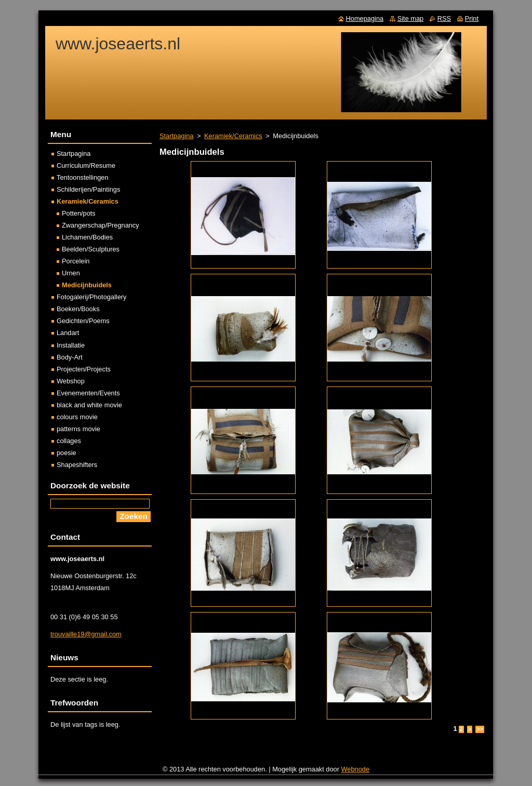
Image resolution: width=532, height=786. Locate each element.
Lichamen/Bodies (87, 237)
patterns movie (78, 429)
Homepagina (365, 18)
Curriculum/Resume (86, 165)
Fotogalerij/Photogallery (91, 297)
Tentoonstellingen (83, 177)
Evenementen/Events (88, 393)
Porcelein (76, 261)
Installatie (71, 345)
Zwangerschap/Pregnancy (101, 225)
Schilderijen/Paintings (88, 189)
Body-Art (70, 357)
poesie (66, 453)
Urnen (71, 273)
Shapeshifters (77, 465)
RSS (444, 18)
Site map (411, 18)
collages (69, 441)
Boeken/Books (78, 309)
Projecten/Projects (84, 369)
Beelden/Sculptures (91, 249)
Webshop (71, 381)
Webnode (356, 769)
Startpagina (176, 136)
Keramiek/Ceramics (233, 136)
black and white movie (89, 405)
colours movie (77, 417)
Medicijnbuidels (87, 285)
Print (472, 18)
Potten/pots (79, 213)
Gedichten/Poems (83, 321)
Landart (68, 333)
